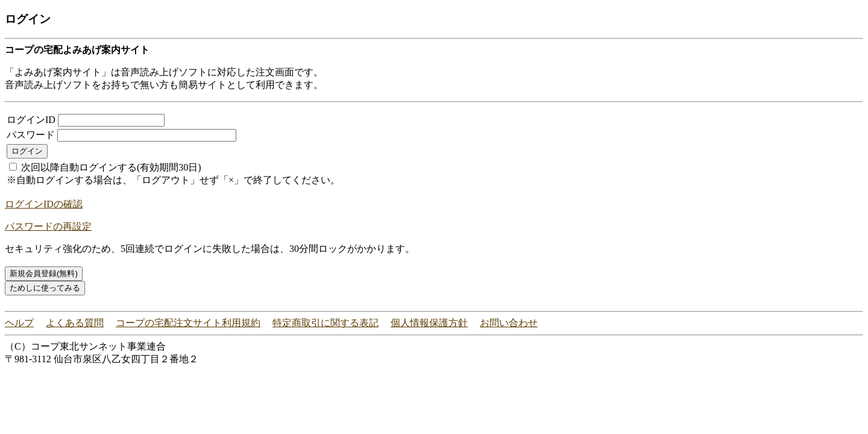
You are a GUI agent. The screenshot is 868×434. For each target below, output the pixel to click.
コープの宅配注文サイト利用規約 (188, 323)
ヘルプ (19, 323)
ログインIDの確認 (44, 204)
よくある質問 (75, 323)
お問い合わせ (509, 323)
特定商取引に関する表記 (325, 323)
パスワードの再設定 (48, 226)
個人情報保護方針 (429, 323)
